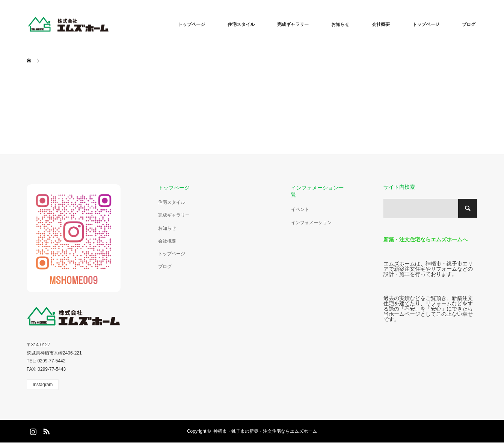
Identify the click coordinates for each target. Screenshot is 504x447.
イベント (300, 209)
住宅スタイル (241, 24)
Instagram (43, 385)
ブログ (469, 24)
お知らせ (340, 24)
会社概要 (381, 24)
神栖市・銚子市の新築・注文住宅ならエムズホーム (265, 431)
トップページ (192, 24)
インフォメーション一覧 (317, 191)
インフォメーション (311, 223)
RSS (45, 430)
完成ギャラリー (293, 24)
